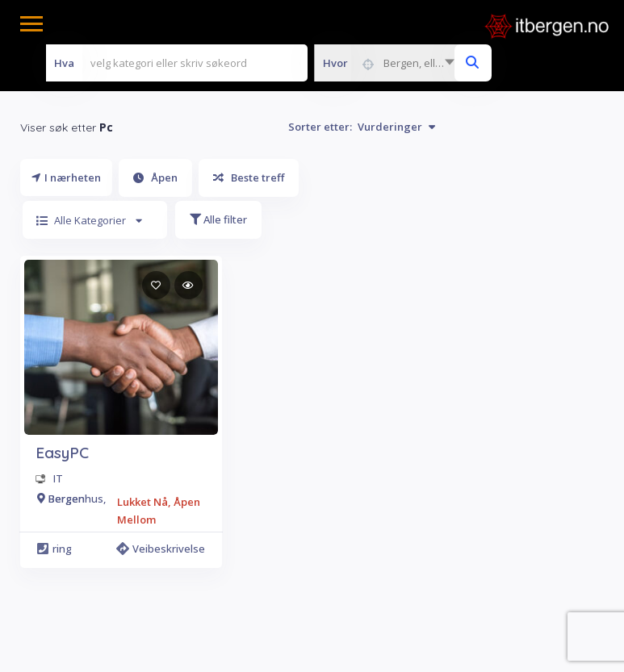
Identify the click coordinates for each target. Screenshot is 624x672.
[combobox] (388, 63)
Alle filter (218, 219)
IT (58, 478)
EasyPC (62, 453)
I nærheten (66, 177)
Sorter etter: (362, 127)
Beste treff (249, 177)
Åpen (155, 177)
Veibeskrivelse (163, 549)
